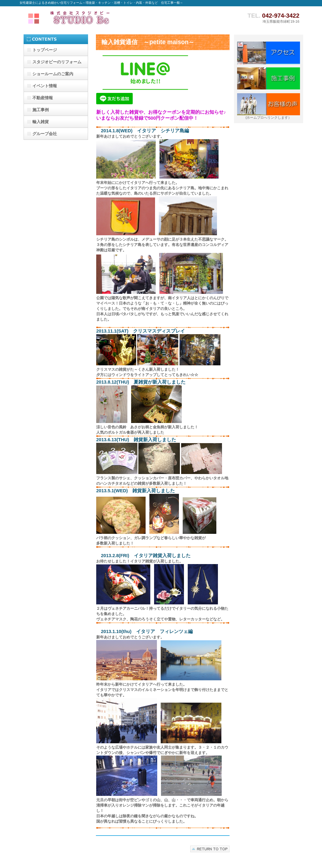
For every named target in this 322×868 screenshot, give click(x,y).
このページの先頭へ (210, 849)
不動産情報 (43, 98)
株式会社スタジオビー (82, 18)
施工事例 (41, 110)
